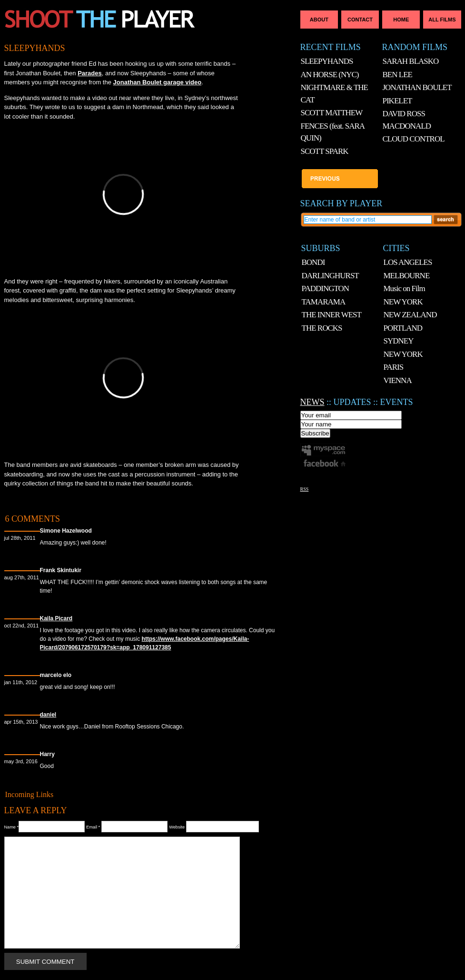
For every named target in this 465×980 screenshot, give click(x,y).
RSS (305, 489)
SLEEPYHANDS (35, 48)
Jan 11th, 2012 (21, 682)
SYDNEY (399, 341)
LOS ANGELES (408, 262)
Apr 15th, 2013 (21, 722)
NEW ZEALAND (410, 315)
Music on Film (404, 288)
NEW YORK (403, 302)
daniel (48, 715)
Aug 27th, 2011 (22, 577)
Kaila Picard (56, 618)
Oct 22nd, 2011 (22, 626)
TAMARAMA (324, 302)
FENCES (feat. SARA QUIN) (333, 132)
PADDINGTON (326, 288)
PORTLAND (403, 328)
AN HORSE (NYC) (330, 75)
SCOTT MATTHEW (332, 113)
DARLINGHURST (330, 276)
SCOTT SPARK (325, 151)
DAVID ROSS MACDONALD (407, 120)
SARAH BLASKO (411, 61)
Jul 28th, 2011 (20, 538)
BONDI (313, 262)
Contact (360, 20)
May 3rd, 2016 (21, 761)
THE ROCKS (322, 328)
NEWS (312, 402)
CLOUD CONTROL (414, 139)
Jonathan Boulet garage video (158, 82)
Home (401, 20)
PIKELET (397, 101)
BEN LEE (397, 75)
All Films (442, 20)
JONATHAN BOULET (417, 87)
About (319, 20)
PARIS (394, 367)
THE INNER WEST (331, 315)
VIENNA (398, 380)
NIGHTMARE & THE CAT (334, 94)
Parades (90, 73)
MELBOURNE (407, 276)
